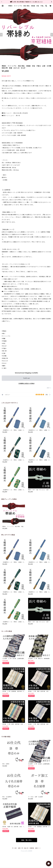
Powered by (26, 851)
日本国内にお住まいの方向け (27, 383)
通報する (49, 388)
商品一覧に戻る (27, 840)
